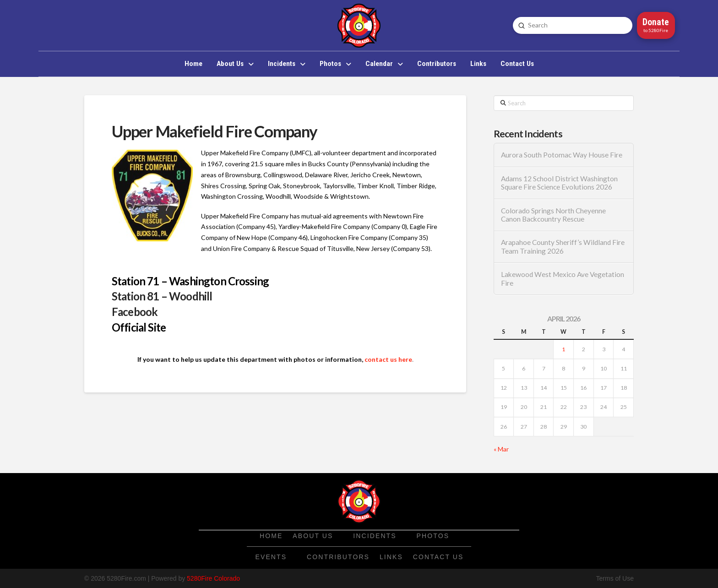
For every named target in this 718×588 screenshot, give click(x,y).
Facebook (135, 312)
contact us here (388, 359)
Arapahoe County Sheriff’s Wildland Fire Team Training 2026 (563, 247)
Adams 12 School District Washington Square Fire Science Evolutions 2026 (559, 183)
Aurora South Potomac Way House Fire (562, 155)
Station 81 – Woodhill (162, 296)
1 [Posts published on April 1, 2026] (563, 349)
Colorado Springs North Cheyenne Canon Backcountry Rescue (553, 215)
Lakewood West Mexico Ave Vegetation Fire (563, 279)
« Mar (501, 449)
